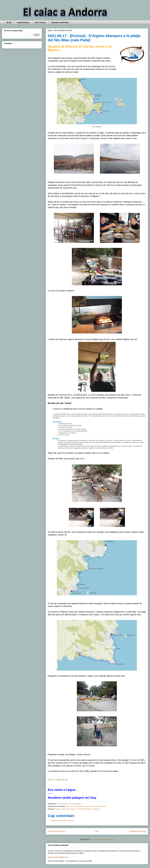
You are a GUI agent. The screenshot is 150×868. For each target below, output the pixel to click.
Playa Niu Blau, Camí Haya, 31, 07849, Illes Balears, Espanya (77, 809)
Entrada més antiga (138, 831)
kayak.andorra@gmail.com (58, 857)
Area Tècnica (40, 22)
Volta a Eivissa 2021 (99, 806)
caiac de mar (71, 806)
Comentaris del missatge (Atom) (102, 839)
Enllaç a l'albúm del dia (58, 780)
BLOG (9, 22)
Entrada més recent (56, 831)
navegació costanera (84, 806)
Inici (97, 831)
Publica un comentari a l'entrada (62, 821)
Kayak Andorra (23, 22)
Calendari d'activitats (60, 22)
